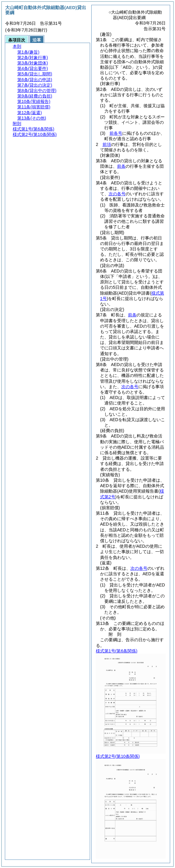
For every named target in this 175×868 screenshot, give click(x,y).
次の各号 (117, 194)
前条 (121, 166)
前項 (107, 144)
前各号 (116, 133)
